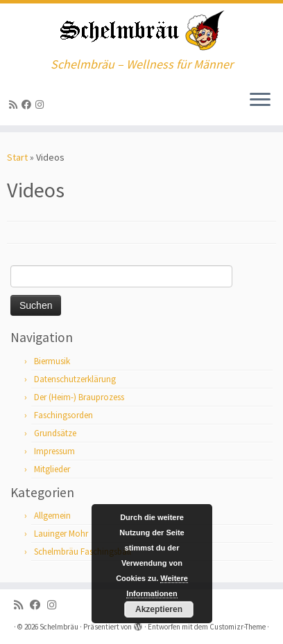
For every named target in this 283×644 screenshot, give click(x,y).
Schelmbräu (59, 627)
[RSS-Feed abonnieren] (15, 105)
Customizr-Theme (238, 627)
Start (17, 157)
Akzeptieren (159, 609)
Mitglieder (52, 469)
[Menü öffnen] (260, 100)
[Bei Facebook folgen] (28, 105)
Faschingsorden (63, 415)
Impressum (54, 451)
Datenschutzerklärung (75, 379)
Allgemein (52, 516)
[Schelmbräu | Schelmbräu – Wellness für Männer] (141, 30)
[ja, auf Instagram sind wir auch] (42, 105)
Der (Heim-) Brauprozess (79, 397)
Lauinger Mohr (61, 534)
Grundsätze (55, 433)
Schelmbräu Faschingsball (83, 552)
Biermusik (52, 361)
